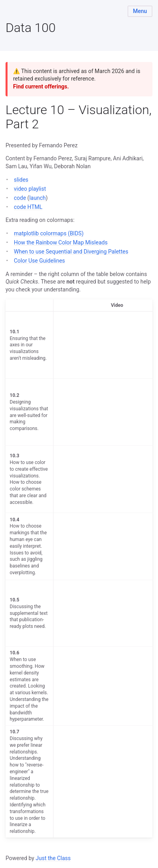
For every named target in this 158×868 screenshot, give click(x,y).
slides (21, 180)
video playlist (30, 189)
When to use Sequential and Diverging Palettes (71, 252)
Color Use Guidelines (39, 261)
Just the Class (53, 858)
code (20, 198)
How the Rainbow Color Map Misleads (61, 242)
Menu (140, 11)
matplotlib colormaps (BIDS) (49, 233)
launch (38, 198)
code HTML (28, 207)
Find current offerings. (41, 86)
